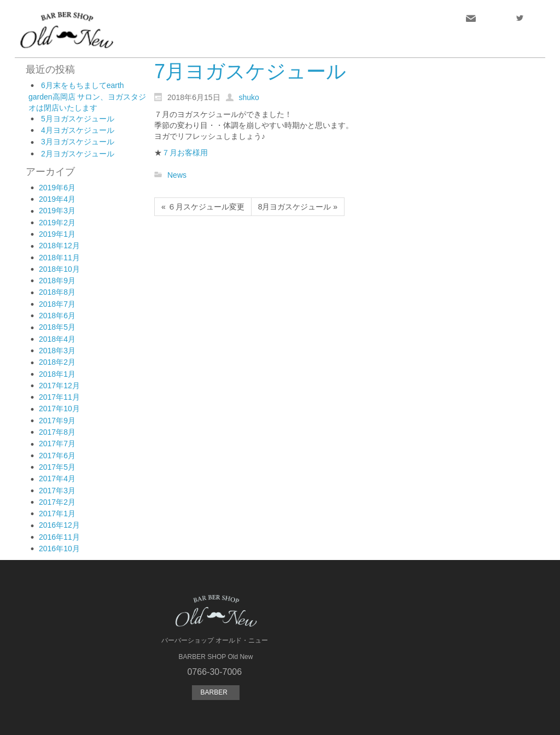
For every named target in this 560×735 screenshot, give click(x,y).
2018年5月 (57, 327)
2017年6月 (57, 456)
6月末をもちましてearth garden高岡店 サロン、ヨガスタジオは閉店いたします (87, 97)
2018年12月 (59, 246)
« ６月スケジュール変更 (203, 207)
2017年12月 (59, 386)
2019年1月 (57, 234)
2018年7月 (57, 304)
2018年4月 (57, 339)
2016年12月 (59, 525)
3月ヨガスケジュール (78, 142)
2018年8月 (57, 292)
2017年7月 (57, 444)
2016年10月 (59, 549)
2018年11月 (59, 258)
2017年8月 (57, 432)
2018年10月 (59, 269)
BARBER (215, 692)
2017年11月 (59, 397)
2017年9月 (57, 421)
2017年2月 (57, 502)
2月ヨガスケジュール (78, 154)
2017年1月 (57, 514)
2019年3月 (57, 211)
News (177, 175)
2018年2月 (57, 362)
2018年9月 (57, 281)
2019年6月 (57, 188)
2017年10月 (59, 409)
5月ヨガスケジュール (78, 119)
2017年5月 (57, 467)
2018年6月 (57, 316)
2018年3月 (57, 351)
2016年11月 (59, 537)
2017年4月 (57, 479)
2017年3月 (57, 491)
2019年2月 (57, 223)
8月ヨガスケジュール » (298, 207)
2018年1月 (57, 374)
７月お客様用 (185, 153)
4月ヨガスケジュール (78, 130)
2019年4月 (57, 199)
